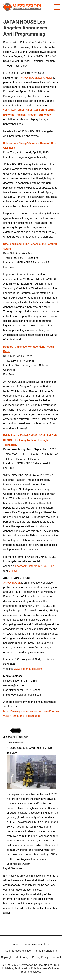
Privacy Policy (40, 957)
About (17, 944)
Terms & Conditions (45, 951)
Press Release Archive (36, 944)
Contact (56, 957)
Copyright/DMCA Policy (15, 957)
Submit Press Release (18, 951)
